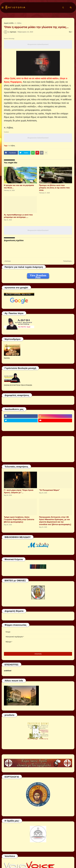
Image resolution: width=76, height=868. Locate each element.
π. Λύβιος (18, 23)
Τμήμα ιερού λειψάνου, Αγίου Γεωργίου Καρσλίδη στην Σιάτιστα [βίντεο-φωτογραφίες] (19, 519)
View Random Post (38, 276)
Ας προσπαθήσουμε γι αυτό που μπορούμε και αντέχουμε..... (18, 216)
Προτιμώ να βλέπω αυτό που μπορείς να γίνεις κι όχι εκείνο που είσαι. (54, 188)
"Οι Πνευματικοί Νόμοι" (49, 490)
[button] (3, 8)
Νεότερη (8, 261)
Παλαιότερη (67, 261)
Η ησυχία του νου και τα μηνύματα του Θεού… (19, 187)
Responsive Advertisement (38, 44)
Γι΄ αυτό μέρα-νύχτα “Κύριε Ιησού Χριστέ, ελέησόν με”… (19, 491)
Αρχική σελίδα (9, 23)
